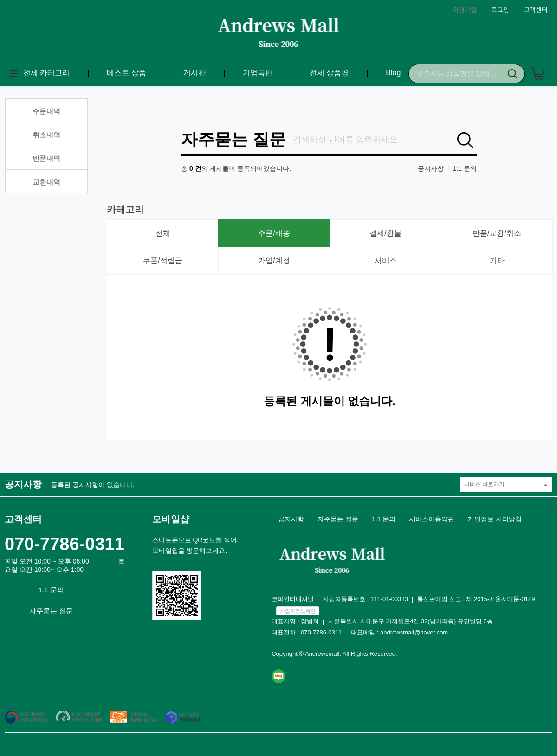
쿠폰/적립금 (162, 260)
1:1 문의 (465, 168)
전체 (163, 233)
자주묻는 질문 (233, 140)
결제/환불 (385, 233)
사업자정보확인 (298, 611)
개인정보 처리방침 (495, 519)
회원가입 (465, 10)
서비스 (386, 260)
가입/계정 (274, 260)
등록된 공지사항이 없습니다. (93, 485)
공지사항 (431, 168)
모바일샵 (171, 519)
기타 (497, 260)
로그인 (500, 10)
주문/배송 (274, 233)
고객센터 (536, 10)
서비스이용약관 (432, 519)
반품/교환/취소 (497, 233)
